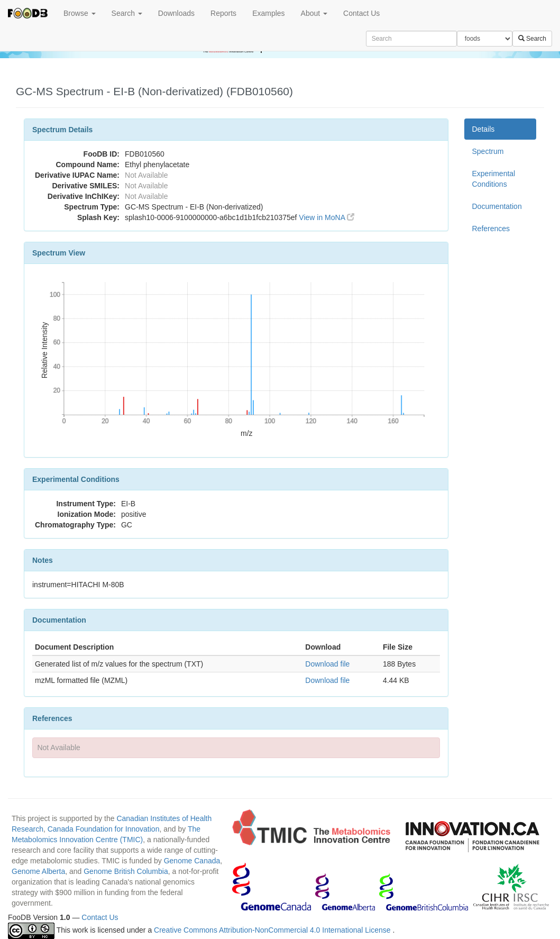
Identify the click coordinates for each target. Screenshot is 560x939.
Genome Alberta (38, 871)
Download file (327, 664)
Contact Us (361, 13)
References (491, 229)
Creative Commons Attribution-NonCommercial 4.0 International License (273, 930)
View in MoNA (327, 217)
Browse (80, 13)
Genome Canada (192, 861)
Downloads (176, 13)
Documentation (497, 206)
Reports (223, 13)
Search (127, 13)
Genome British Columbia (126, 871)
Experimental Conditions (494, 179)
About (314, 13)
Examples (268, 13)
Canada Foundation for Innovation (104, 829)
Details (484, 129)
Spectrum (488, 151)
